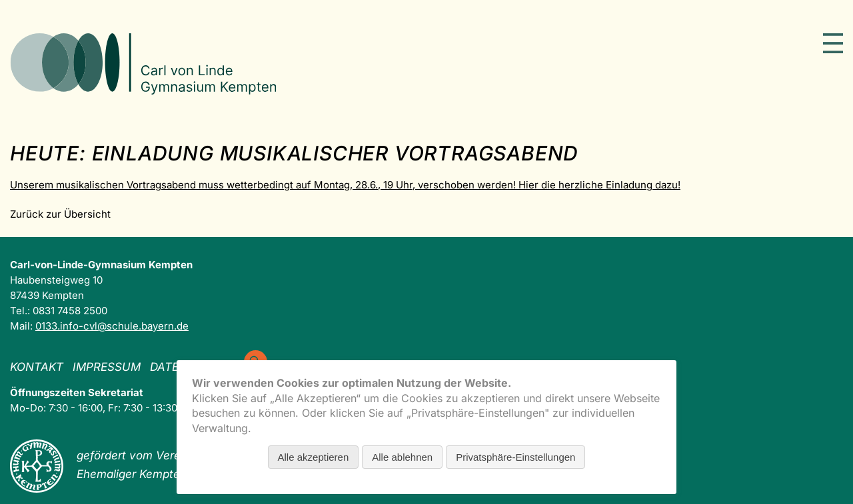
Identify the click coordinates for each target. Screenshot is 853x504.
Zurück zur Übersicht (60, 214)
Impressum (107, 367)
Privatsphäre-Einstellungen (515, 457)
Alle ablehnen (402, 457)
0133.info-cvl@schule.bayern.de (112, 326)
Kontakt (37, 367)
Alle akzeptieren (314, 457)
